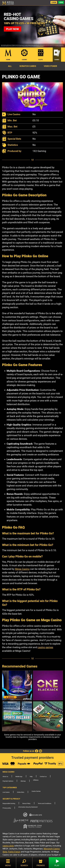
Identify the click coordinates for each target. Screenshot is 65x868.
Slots (41, 60)
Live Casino (6, 792)
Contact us (43, 777)
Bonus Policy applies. (40, 46)
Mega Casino (22, 569)
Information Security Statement (28, 807)
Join (61, 2)
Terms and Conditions (45, 804)
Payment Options (8, 781)
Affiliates (36, 780)
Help (31, 777)
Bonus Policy (26, 804)
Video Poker (50, 66)
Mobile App (19, 777)
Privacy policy (7, 808)
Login (54, 2)
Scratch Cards (28, 66)
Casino (24, 60)
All (10, 66)
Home (8, 60)
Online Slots (21, 792)
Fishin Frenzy (14, 852)
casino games (45, 647)
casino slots (8, 846)
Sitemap (23, 781)
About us (5, 777)
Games (57, 60)
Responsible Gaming (9, 804)
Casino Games (36, 791)
